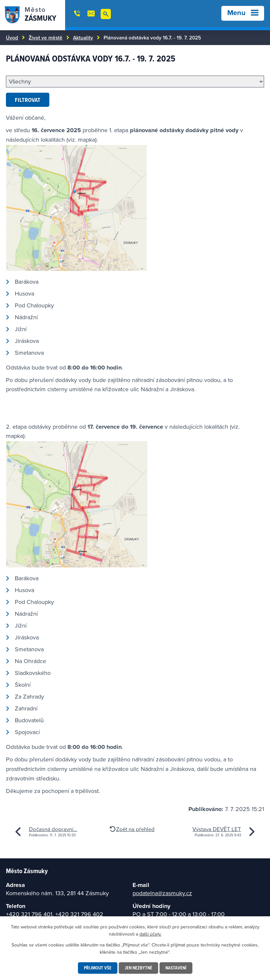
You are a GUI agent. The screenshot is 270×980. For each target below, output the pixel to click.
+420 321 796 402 (79, 914)
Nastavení (176, 968)
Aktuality (83, 37)
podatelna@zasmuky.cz (162, 893)
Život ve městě (46, 37)
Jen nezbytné (138, 968)
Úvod (12, 37)
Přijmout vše (98, 968)
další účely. (150, 934)
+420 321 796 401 (29, 914)
